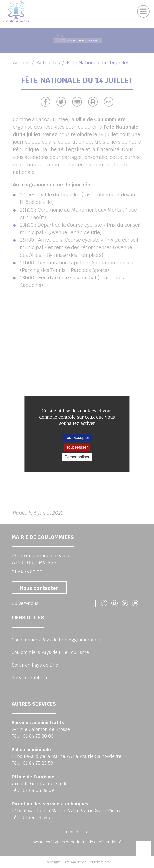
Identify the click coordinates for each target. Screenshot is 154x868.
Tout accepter (77, 437)
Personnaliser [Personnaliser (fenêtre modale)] (77, 457)
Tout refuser (77, 447)
